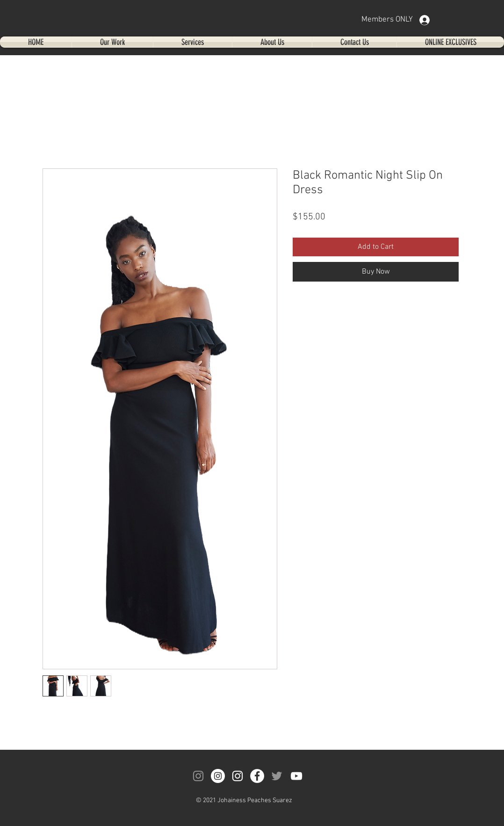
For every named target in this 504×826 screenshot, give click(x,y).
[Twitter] (277, 776)
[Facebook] (257, 776)
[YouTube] (296, 776)
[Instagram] (198, 776)
